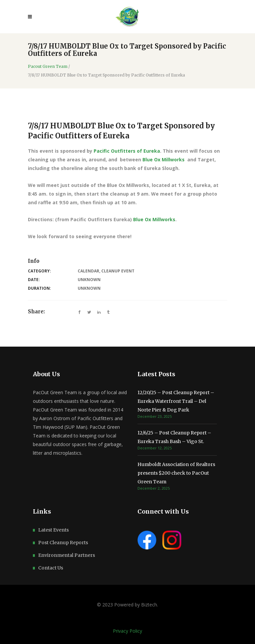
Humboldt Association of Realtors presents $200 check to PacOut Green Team (176, 473)
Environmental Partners (67, 555)
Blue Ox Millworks (164, 160)
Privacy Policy (127, 631)
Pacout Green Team (48, 67)
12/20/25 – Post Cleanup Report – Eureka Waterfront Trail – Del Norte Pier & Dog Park (176, 401)
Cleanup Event (118, 271)
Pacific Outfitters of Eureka (127, 151)
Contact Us (51, 568)
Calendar (88, 271)
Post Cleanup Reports (63, 543)
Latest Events (53, 530)
